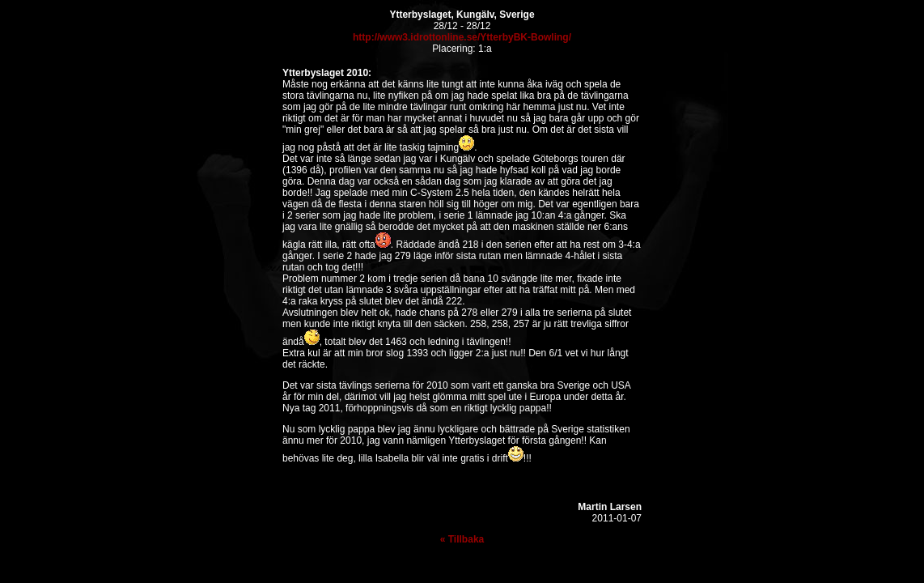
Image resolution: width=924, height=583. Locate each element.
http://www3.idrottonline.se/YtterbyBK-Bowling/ (462, 37)
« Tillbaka (462, 539)
